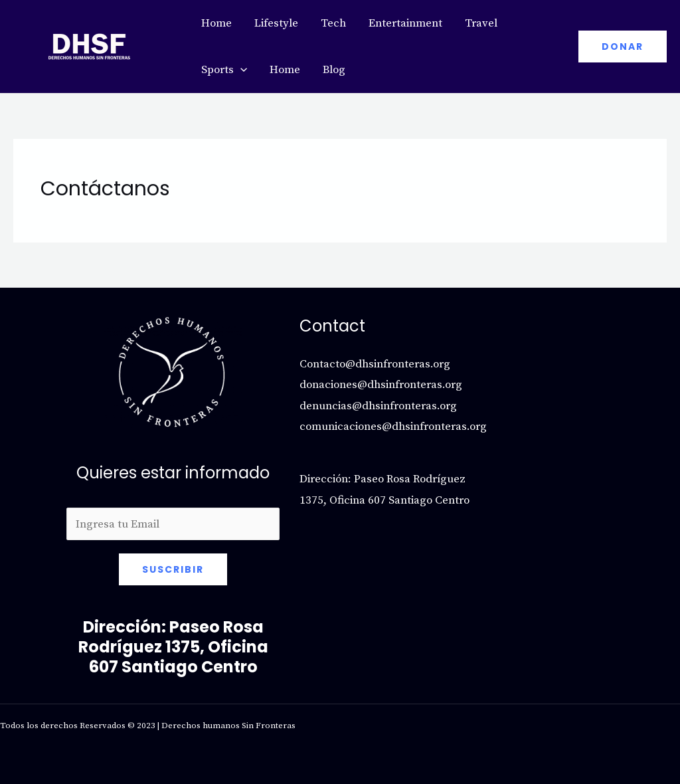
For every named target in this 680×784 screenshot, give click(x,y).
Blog (334, 70)
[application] (240, 70)
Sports (224, 70)
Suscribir (173, 569)
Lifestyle (276, 23)
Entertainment (405, 23)
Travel (481, 23)
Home (216, 23)
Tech (333, 23)
